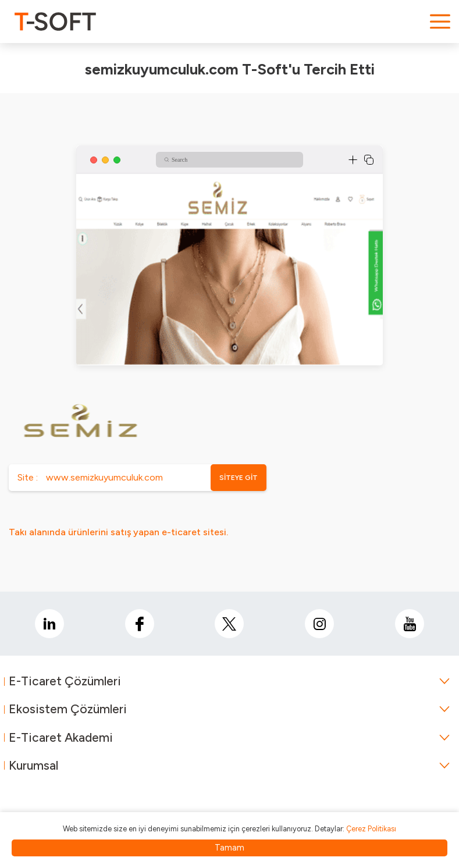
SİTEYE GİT (239, 478)
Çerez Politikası (371, 829)
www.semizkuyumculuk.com (104, 477)
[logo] (55, 22)
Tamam (229, 848)
